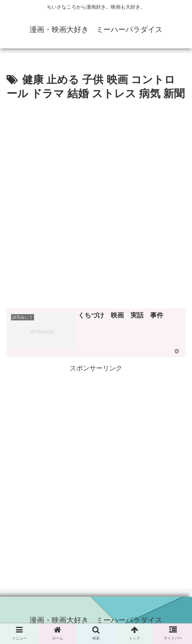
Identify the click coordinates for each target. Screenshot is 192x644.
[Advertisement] (96, 203)
